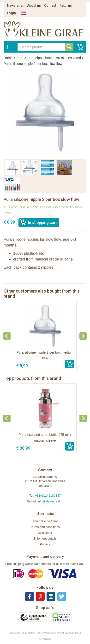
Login (11, 13)
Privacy (45, 544)
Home (8, 58)
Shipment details (45, 538)
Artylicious (45, 639)
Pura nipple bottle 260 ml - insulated (54, 58)
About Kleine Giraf (45, 521)
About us (34, 6)
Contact (50, 6)
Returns (66, 6)
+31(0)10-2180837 (48, 496)
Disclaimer (45, 533)
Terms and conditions (45, 527)
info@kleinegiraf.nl (50, 501)
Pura (20, 58)
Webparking (72, 633)
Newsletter (15, 6)
